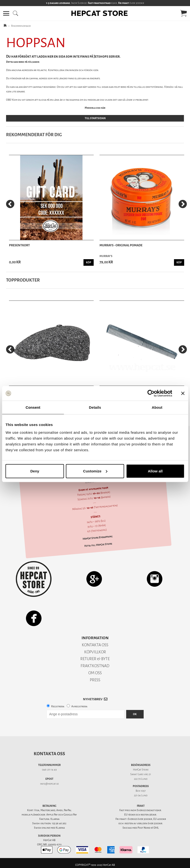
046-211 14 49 (49, 770)
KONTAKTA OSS (95, 645)
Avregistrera (79, 706)
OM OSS (95, 673)
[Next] (183, 204)
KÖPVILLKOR (95, 652)
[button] (6, 13)
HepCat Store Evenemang (98, 538)
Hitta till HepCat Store (98, 545)
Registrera (58, 706)
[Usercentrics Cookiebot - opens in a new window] (151, 393)
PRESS (95, 680)
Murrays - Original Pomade (121, 245)
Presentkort (19, 245)
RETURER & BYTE (95, 659)
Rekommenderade (21, 26)
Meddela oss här (95, 108)
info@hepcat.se (49, 784)
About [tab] (157, 407)
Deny (35, 471)
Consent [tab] (33, 407)
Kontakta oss (49, 754)
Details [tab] (95, 407)
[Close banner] (183, 393)
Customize (95, 471)
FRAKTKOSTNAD (95, 666)
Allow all (155, 471)
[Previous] (10, 204)
